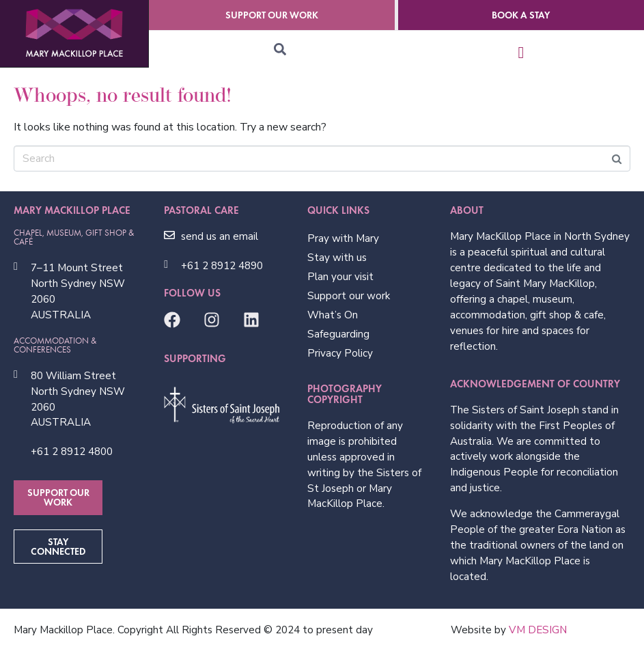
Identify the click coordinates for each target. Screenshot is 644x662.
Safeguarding (338, 334)
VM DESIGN (538, 630)
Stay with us (337, 258)
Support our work (349, 296)
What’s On (333, 315)
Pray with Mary (343, 238)
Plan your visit (340, 277)
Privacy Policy (340, 353)
